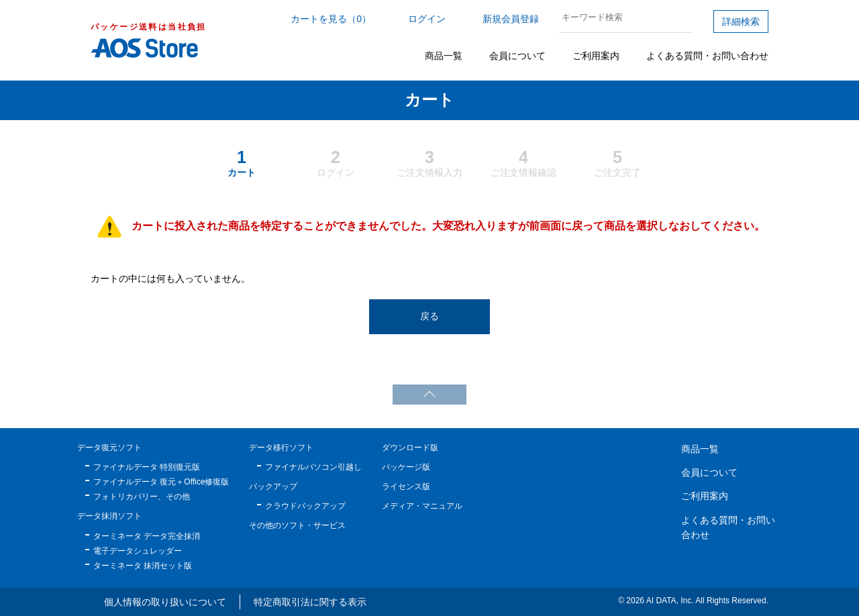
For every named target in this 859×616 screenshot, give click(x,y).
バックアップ (273, 486)
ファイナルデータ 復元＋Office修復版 (161, 482)
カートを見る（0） (331, 19)
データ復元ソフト (109, 448)
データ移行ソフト (281, 448)
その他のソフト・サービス (297, 525)
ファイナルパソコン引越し (313, 467)
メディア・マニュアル (422, 506)
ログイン (427, 19)
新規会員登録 (511, 19)
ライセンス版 (406, 486)
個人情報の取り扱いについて (165, 602)
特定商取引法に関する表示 (310, 602)
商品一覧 (444, 56)
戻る (429, 316)
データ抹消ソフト (109, 516)
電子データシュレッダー (138, 551)
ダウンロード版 (410, 448)
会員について (517, 56)
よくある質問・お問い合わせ (707, 56)
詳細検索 (741, 21)
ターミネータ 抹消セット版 (143, 566)
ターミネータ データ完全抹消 (147, 536)
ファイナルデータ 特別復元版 (147, 467)
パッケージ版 (406, 467)
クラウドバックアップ (305, 506)
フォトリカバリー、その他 (142, 497)
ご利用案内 (596, 56)
